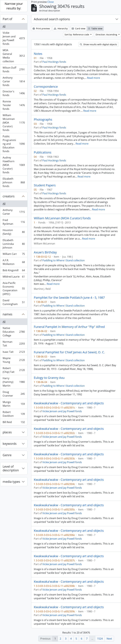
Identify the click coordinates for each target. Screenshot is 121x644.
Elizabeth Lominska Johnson (14, 244)
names (8, 314)
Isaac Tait (14, 353)
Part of (7, 19)
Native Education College (14, 332)
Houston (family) (14, 232)
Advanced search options (52, 19)
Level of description (11, 468)
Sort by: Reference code (77, 35)
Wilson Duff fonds (14, 69)
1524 (100, 639)
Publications (43, 152)
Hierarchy (61, 28)
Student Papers (45, 185)
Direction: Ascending (107, 35)
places (7, 432)
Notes (38, 54)
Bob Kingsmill (14, 271)
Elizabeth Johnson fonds (14, 182)
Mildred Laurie (14, 277)
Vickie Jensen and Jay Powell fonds (14, 38)
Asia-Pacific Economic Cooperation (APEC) (14, 288)
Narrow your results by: (14, 6)
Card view (78, 28)
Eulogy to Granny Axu (49, 378)
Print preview (41, 28)
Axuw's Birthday (45, 252)
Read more (93, 78)
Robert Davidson (14, 414)
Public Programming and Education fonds (14, 144)
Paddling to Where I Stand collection (64, 260)
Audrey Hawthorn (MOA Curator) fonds (14, 165)
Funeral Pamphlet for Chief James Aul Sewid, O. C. (69, 352)
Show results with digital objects (98, 44)
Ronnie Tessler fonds (14, 105)
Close (50, 2)
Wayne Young (14, 360)
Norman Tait (14, 344)
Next (109, 639)
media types (11, 482)
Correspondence (46, 87)
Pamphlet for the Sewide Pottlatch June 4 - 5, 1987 (69, 298)
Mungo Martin (14, 404)
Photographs (43, 120)
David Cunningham (14, 302)
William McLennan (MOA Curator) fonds (14, 123)
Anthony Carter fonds (14, 81)
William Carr (14, 255)
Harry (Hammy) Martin (14, 382)
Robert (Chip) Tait (14, 370)
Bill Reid (14, 423)
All (4, 26)
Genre (7, 455)
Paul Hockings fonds (54, 62)
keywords (10, 444)
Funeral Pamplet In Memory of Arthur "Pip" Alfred (69, 327)
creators (9, 196)
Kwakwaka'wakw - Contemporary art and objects (69, 403)
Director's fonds (14, 93)
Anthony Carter (14, 212)
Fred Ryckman (14, 222)
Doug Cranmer (14, 394)
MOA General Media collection (14, 56)
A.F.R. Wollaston (14, 262)
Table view (95, 28)
